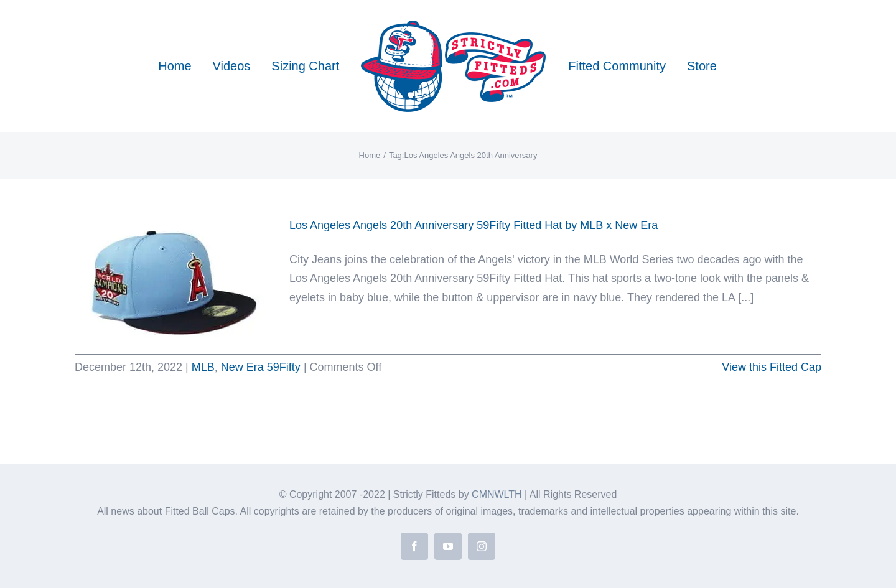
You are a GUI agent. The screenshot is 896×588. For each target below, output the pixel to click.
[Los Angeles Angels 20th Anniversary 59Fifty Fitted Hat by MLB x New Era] (174, 279)
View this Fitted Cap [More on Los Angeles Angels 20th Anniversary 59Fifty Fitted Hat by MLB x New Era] (772, 367)
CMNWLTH (497, 494)
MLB (203, 367)
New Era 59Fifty (261, 367)
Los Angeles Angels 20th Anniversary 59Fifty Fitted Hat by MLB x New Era (474, 225)
